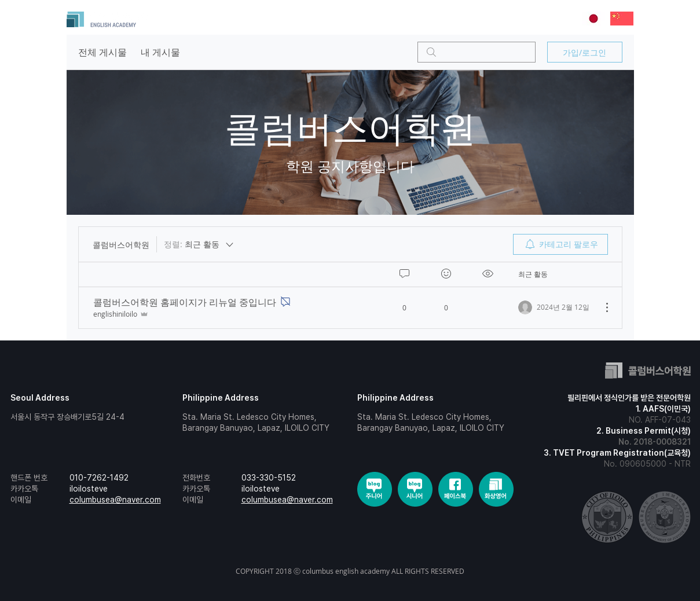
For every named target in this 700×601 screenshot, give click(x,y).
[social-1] (415, 489)
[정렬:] (199, 244)
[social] (375, 489)
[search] (477, 52)
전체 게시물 (102, 52)
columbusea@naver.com (115, 500)
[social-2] (456, 489)
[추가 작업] (601, 307)
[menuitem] (560, 244)
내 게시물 (160, 52)
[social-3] (496, 489)
